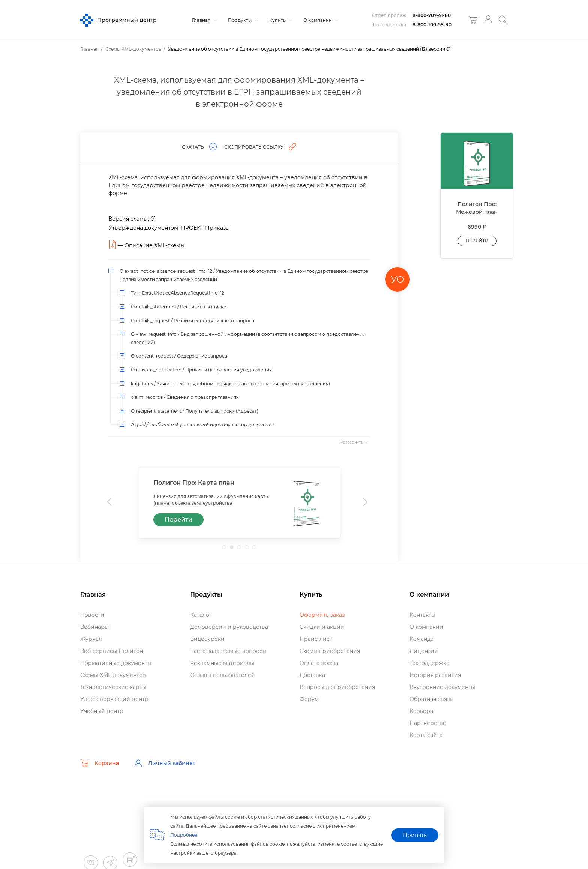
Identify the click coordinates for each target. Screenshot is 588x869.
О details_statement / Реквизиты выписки (179, 307)
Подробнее (184, 835)
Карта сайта (426, 735)
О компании (320, 20)
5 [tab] (256, 549)
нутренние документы (442, 687)
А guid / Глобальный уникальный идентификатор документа (202, 425)
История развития (435, 675)
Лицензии (424, 651)
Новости (92, 615)
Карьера (421, 711)
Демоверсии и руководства (229, 627)
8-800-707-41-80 (432, 15)
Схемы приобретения (330, 651)
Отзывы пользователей (223, 675)
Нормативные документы (116, 663)
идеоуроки (207, 639)
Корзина (100, 763)
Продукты (242, 20)
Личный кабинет (165, 763)
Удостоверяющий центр (114, 699)
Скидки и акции (322, 627)
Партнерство (428, 723)
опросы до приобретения (337, 687)
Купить (280, 20)
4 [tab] (249, 549)
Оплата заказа (319, 663)
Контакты (422, 615)
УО (397, 279)
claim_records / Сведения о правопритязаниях (185, 397)
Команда (421, 639)
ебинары (94, 627)
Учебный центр (102, 711)
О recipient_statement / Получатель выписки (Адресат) (195, 411)
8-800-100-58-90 (432, 25)
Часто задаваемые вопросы (228, 651)
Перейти (178, 519)
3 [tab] (241, 549)
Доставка (312, 675)
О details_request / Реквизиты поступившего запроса (193, 321)
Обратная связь (431, 699)
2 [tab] (234, 549)
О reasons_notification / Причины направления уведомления (201, 370)
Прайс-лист (316, 639)
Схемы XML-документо (113, 675)
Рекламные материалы (222, 663)
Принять (415, 835)
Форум (309, 699)
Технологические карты (113, 687)
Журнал (91, 639)
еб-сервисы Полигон (112, 651)
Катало (201, 615)
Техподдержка (429, 663)
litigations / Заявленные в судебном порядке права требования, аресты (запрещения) (230, 384)
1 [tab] (226, 549)
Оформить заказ (322, 615)
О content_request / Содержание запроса (179, 356)
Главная (204, 20)
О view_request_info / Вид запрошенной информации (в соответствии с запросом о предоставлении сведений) (248, 338)
